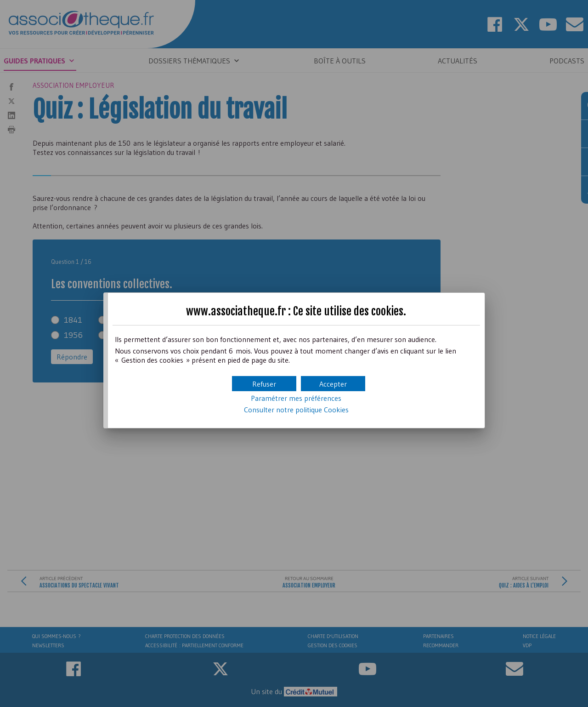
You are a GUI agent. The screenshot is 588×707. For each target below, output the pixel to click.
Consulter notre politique (296, 410)
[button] (333, 384)
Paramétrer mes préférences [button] (296, 398)
